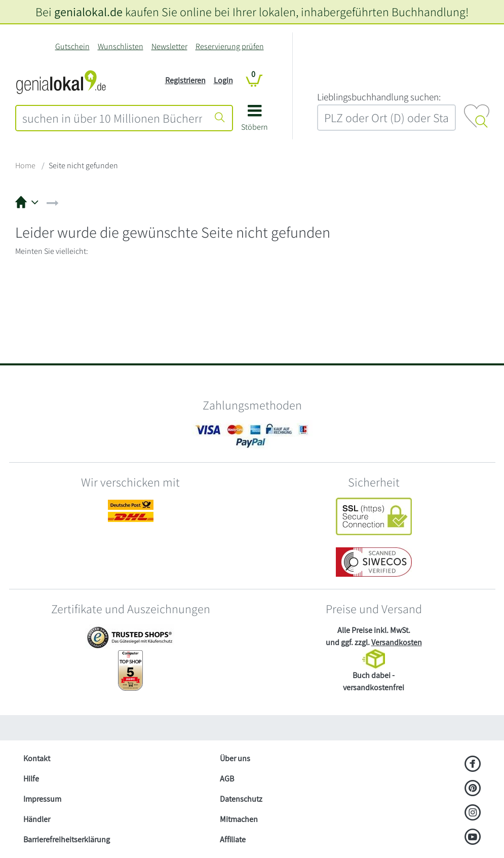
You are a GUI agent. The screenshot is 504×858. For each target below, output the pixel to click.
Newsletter (169, 46)
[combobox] (112, 118)
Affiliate (233, 840)
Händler (37, 819)
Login (223, 80)
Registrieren (185, 80)
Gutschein (72, 46)
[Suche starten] (220, 118)
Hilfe (31, 779)
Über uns (235, 758)
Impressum (42, 799)
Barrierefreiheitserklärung (67, 840)
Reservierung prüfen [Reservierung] (230, 46)
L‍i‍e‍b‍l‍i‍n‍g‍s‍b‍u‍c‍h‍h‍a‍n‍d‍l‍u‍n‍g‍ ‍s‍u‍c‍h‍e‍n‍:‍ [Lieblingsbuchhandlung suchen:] (379, 97)
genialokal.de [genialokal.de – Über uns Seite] (88, 12)
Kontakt (37, 758)
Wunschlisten (121, 46)
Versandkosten (397, 642)
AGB (227, 779)
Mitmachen (239, 819)
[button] (255, 121)
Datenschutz (241, 799)
